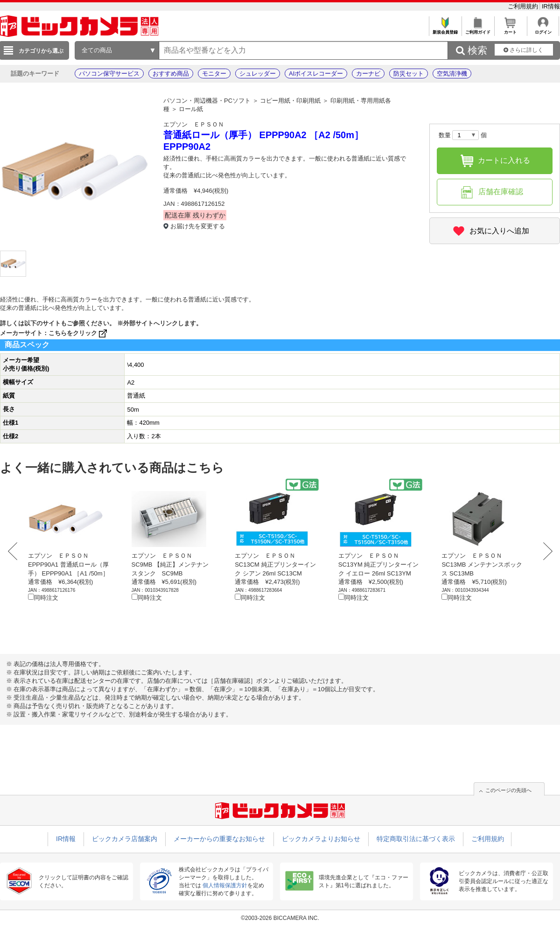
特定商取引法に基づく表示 (416, 839)
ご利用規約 (524, 6)
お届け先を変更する (198, 226)
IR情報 (551, 6)
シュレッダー (258, 74)
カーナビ (368, 74)
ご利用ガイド (478, 30)
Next (545, 551)
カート (510, 30)
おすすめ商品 (171, 74)
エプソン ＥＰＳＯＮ (194, 124)
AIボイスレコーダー (316, 74)
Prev (15, 551)
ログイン (543, 30)
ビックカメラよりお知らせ (321, 839)
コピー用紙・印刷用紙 (290, 101)
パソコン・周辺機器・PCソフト (207, 101)
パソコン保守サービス (109, 74)
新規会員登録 (445, 30)
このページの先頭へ (508, 790)
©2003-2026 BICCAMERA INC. (280, 918)
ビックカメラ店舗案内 (125, 839)
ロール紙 (191, 109)
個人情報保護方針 (225, 885)
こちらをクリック (79, 333)
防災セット (409, 74)
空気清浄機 (452, 74)
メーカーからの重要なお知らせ (219, 839)
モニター (214, 74)
